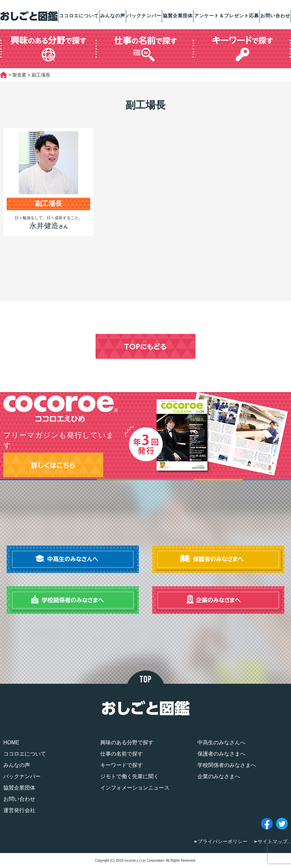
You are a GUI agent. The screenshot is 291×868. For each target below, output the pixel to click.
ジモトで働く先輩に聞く (130, 776)
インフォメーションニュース (135, 788)
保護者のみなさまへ (221, 754)
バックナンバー (144, 16)
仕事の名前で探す (122, 754)
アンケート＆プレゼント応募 (227, 16)
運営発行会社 (19, 810)
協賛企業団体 (178, 16)
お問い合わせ (275, 16)
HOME (11, 742)
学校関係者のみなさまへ (227, 765)
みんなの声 (113, 16)
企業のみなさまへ (219, 776)
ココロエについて (79, 16)
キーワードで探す (122, 765)
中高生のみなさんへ (221, 742)
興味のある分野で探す (127, 742)
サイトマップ (273, 841)
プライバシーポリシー (223, 841)
